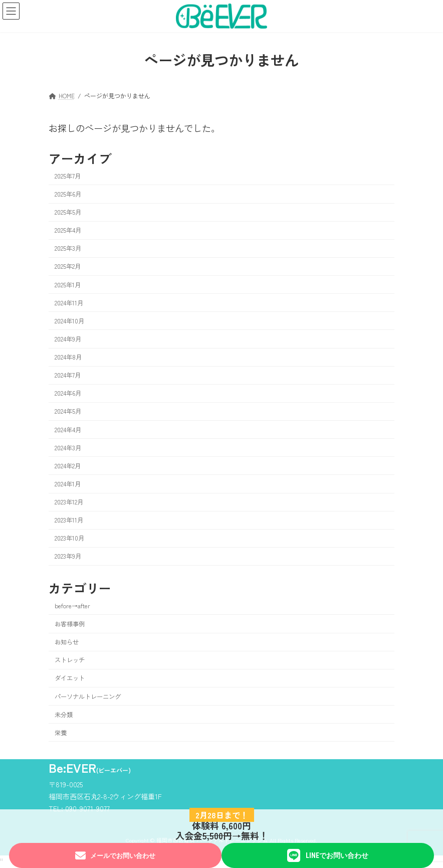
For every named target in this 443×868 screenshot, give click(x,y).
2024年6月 (68, 393)
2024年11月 (69, 302)
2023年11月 (69, 520)
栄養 (61, 732)
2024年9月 (68, 339)
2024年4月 (68, 429)
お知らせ (67, 642)
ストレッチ (70, 660)
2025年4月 (68, 230)
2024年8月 (68, 357)
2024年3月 (68, 447)
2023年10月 (69, 538)
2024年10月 (69, 320)
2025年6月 (68, 194)
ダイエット (70, 678)
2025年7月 (68, 176)
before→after (72, 606)
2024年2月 (68, 465)
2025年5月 (68, 212)
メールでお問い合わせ (115, 856)
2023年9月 (68, 556)
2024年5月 (68, 411)
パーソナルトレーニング (88, 696)
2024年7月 (68, 375)
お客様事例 (70, 624)
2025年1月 (68, 284)
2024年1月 (68, 484)
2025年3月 (68, 248)
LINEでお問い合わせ (327, 855)
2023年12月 (69, 502)
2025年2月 (68, 266)
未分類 (64, 714)
